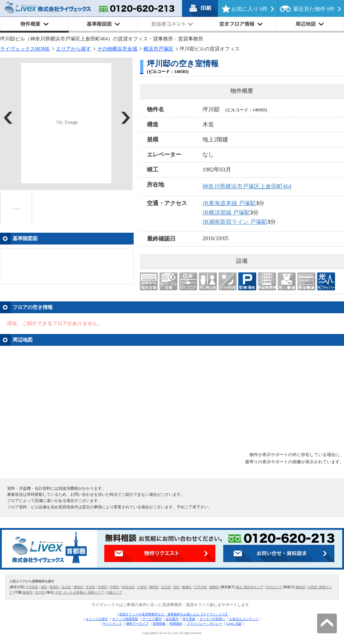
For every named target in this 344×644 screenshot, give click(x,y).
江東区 (142, 587)
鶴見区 (300, 587)
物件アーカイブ (137, 624)
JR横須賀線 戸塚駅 (226, 212)
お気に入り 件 (250, 9)
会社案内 (172, 619)
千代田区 (32, 587)
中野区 (114, 587)
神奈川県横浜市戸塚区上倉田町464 (247, 186)
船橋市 (28, 592)
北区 (176, 587)
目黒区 (103, 587)
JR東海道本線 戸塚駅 (229, 203)
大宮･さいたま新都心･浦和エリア (80, 592)
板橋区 (187, 587)
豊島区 (79, 587)
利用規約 (176, 624)
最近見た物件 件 (314, 9)
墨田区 (154, 587)
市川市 (40, 592)
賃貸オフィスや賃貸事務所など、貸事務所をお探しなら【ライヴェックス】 (174, 614)
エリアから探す (73, 49)
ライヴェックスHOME (25, 49)
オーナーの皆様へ (212, 619)
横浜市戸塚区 (158, 49)
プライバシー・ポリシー (204, 624)
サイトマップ (112, 624)
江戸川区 (201, 587)
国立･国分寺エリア (250, 587)
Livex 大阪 (234, 624)
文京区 (90, 587)
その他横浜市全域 (117, 49)
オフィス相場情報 (125, 619)
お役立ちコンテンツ (244, 619)
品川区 (66, 587)
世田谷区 (128, 587)
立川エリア (274, 587)
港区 (44, 587)
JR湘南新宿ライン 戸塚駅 (235, 222)
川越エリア (114, 592)
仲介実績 (189, 619)
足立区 (166, 587)
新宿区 (54, 587)
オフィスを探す (97, 619)
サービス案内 (152, 619)
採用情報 (159, 624)
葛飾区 (214, 587)
